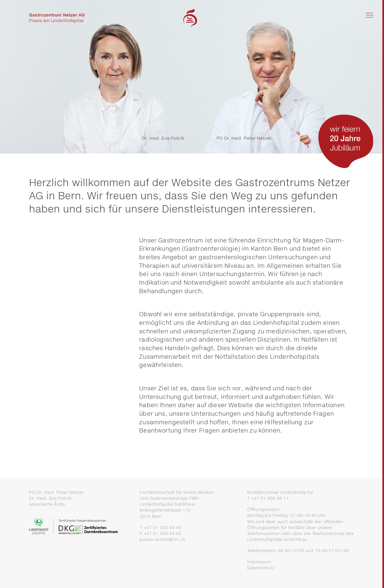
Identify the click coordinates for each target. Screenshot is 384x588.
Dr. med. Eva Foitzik (163, 138)
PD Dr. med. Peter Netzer (244, 138)
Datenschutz (261, 568)
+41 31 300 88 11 (270, 498)
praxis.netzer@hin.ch (162, 539)
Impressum (259, 562)
